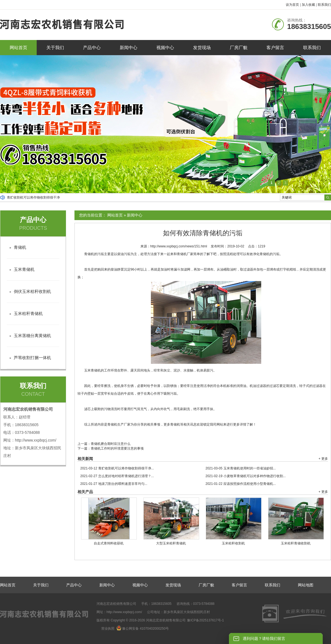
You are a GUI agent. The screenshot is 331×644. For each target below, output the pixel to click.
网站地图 (306, 585)
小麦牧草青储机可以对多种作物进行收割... (246, 476)
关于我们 (55, 48)
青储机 (20, 247)
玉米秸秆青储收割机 (296, 543)
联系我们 (324, 5)
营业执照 (108, 629)
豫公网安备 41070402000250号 (143, 629)
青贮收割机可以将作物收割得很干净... (117, 468)
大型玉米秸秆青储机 (171, 543)
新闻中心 (129, 48)
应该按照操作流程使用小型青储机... (241, 484)
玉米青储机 (24, 269)
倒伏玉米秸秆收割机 (32, 291)
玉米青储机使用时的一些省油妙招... (241, 468)
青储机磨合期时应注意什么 (111, 444)
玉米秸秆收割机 (233, 543)
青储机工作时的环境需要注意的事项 (117, 448)
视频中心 (165, 48)
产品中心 (92, 48)
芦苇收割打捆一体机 (32, 358)
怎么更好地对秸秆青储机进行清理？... (117, 476)
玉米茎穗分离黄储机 (32, 336)
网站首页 (18, 48)
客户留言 (275, 48)
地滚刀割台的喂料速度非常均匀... (114, 484)
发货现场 (202, 48)
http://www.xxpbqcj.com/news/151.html (179, 246)
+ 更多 (323, 459)
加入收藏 (308, 5)
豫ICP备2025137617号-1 (205, 620)
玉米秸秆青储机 (28, 313)
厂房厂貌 (239, 48)
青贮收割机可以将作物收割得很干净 (33, 197)
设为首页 (292, 5)
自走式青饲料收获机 (109, 543)
